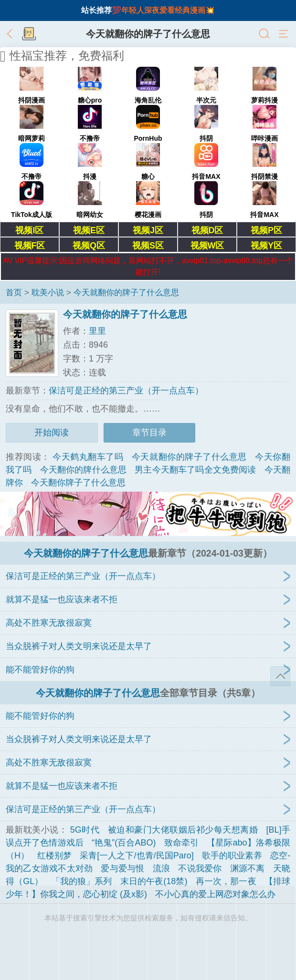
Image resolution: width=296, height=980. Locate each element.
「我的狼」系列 (82, 881)
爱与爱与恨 (122, 868)
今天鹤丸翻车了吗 (88, 457)
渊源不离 (248, 868)
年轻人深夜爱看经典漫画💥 (168, 10)
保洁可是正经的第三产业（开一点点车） (126, 391)
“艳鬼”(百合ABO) (124, 843)
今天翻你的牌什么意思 (84, 470)
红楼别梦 (54, 856)
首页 (14, 292)
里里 (97, 331)
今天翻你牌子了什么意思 (78, 483)
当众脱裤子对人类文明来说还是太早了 (79, 646)
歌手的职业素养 (232, 856)
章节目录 (149, 433)
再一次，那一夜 (226, 881)
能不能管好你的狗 (40, 670)
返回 (12, 34)
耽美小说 (48, 292)
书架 (29, 34)
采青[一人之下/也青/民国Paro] (137, 856)
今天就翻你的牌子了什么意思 (148, 34)
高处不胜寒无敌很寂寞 (49, 623)
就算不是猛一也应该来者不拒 (62, 599)
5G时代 (85, 830)
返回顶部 (280, 676)
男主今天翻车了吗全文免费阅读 (195, 470)
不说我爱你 (200, 868)
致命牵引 (181, 843)
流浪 (161, 868)
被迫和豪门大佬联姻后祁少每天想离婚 (183, 830)
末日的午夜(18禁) (154, 881)
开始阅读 (52, 433)
